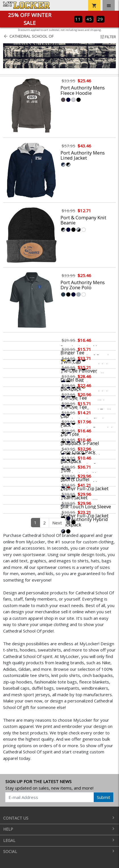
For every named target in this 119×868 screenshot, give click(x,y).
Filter (108, 37)
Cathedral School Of (28, 36)
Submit (104, 797)
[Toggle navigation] (109, 5)
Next (57, 523)
